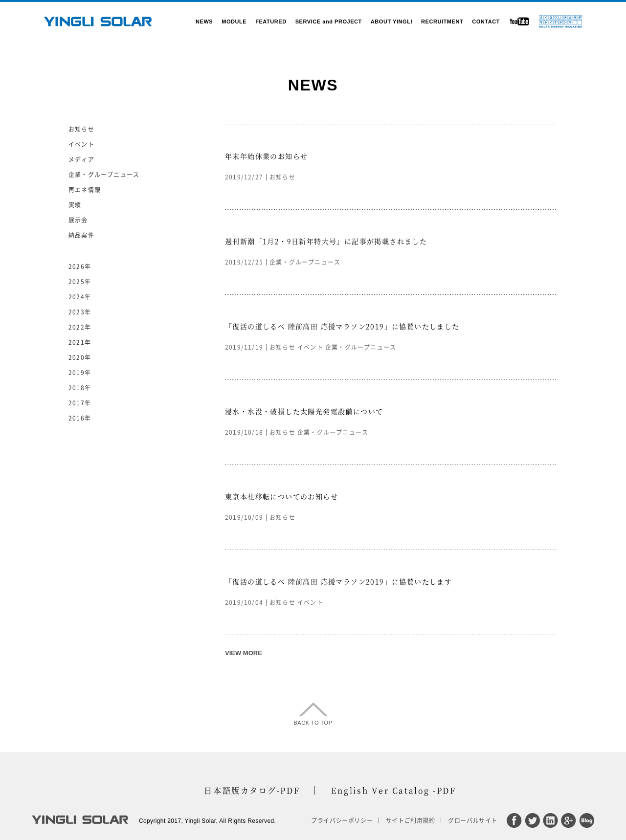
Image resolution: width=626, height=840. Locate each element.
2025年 (80, 282)
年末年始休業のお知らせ (266, 156)
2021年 (80, 342)
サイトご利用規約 (411, 820)
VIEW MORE (244, 653)
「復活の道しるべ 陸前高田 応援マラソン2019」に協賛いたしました (342, 326)
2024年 (80, 297)
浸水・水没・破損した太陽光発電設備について (304, 411)
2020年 (80, 357)
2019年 (80, 373)
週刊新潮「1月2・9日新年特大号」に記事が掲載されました (326, 241)
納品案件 (81, 235)
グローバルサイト (473, 820)
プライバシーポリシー (342, 820)
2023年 (80, 312)
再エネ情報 (85, 190)
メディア (81, 159)
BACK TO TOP (313, 723)
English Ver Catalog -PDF (393, 790)
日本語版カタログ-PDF (252, 790)
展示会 (78, 220)
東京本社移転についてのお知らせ (281, 496)
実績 (75, 205)
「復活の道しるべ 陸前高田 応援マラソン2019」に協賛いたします (338, 581)
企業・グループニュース (305, 262)
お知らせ (282, 177)
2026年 (80, 266)
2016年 (80, 418)
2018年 (80, 388)
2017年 (80, 403)
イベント (310, 347)
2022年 (80, 327)
